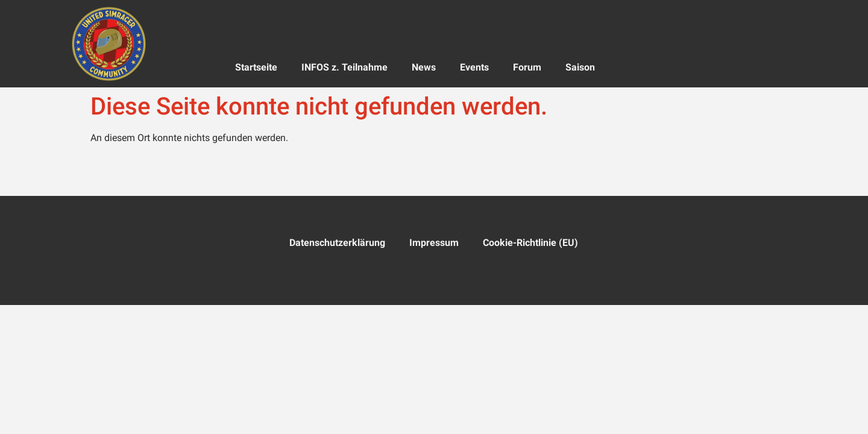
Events (474, 67)
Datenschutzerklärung (337, 243)
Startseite (256, 67)
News (424, 67)
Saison (580, 67)
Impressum (434, 243)
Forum (527, 67)
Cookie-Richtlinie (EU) (530, 243)
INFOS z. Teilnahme (344, 67)
